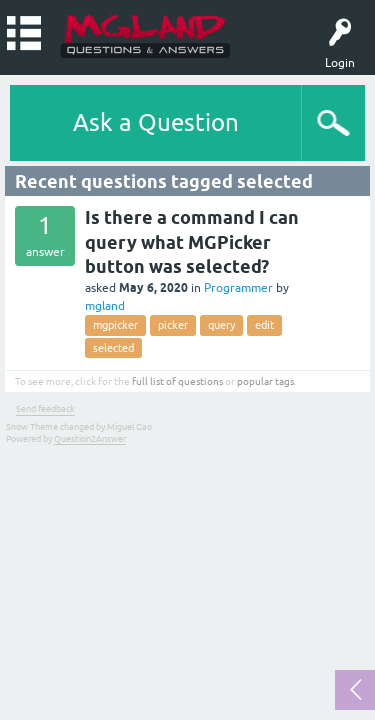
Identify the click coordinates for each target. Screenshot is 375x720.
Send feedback (45, 409)
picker (173, 325)
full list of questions (177, 381)
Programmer (238, 288)
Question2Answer (90, 439)
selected (113, 348)
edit (264, 325)
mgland (105, 306)
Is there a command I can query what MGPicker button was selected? (192, 242)
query (221, 325)
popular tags (265, 381)
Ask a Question (156, 122)
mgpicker (115, 325)
